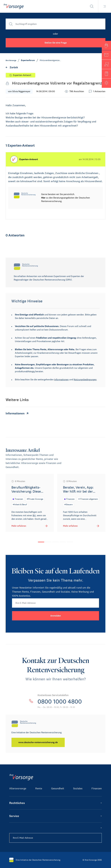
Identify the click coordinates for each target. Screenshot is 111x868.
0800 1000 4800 (60, 702)
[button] (106, 45)
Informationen (61, 380)
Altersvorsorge (18, 788)
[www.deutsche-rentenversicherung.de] (38, 742)
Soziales (78, 788)
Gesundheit (58, 788)
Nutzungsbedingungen (85, 380)
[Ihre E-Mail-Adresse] (55, 603)
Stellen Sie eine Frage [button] (56, 43)
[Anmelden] (55, 616)
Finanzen (97, 788)
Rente (39, 788)
